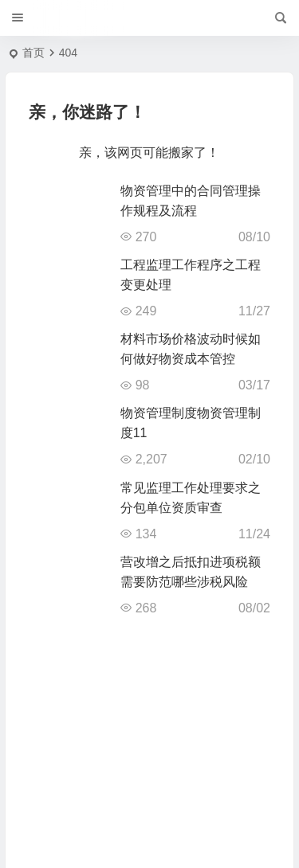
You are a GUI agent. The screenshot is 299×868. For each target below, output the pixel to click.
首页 (33, 53)
